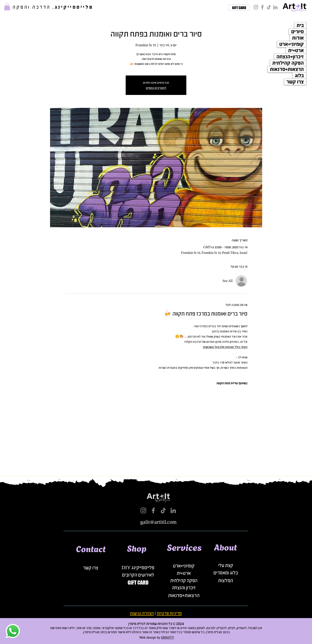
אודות (298, 38)
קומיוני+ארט (292, 44)
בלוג (299, 76)
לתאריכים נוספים (156, 88)
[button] (7, 7)
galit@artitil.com (158, 522)
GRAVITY (167, 638)
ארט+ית (296, 50)
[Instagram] (256, 7)
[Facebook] (262, 7)
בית (300, 25)
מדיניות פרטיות (169, 613)
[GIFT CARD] (239, 8)
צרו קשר (295, 82)
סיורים (297, 32)
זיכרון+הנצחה (290, 57)
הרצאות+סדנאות (287, 69)
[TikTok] (269, 7)
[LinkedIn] (275, 7)
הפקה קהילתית (288, 63)
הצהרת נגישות (142, 613)
